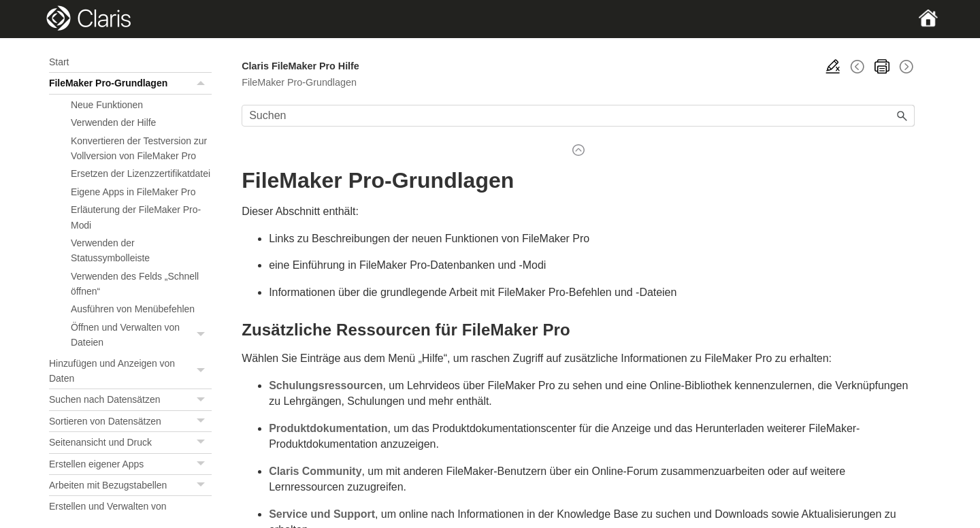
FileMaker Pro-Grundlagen (130, 83)
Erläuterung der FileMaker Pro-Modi (136, 217)
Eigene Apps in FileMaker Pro (133, 192)
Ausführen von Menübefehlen (133, 309)
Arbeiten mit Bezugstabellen (130, 485)
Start (59, 62)
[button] (202, 83)
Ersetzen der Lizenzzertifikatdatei (141, 174)
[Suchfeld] (578, 116)
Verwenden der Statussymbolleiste (110, 250)
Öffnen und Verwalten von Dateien (141, 335)
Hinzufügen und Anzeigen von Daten (130, 371)
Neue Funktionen (107, 105)
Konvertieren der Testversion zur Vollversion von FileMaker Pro (139, 148)
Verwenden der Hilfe (113, 122)
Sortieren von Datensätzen (130, 421)
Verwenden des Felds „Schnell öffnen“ (135, 284)
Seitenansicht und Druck (130, 442)
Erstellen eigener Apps (130, 464)
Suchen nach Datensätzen (130, 399)
